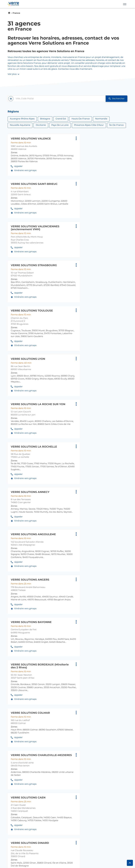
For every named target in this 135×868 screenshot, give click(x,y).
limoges (12, 793)
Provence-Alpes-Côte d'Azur (89, 125)
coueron (103, 786)
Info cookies (13, 858)
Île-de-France (116, 125)
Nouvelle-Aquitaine (20, 125)
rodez (57, 789)
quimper (58, 747)
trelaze (103, 793)
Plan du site (81, 858)
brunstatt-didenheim (110, 737)
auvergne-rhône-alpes (21, 732)
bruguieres (59, 786)
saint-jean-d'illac (17, 800)
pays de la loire (108, 781)
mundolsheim (106, 744)
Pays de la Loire (60, 125)
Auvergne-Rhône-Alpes (22, 119)
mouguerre (14, 796)
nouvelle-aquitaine (18, 781)
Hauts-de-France (81, 119)
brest (56, 737)
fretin (11, 774)
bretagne (58, 732)
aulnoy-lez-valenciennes (21, 770)
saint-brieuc (60, 751)
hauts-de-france (17, 766)
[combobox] (54, 99)
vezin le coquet (62, 758)
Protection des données (47, 858)
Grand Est (61, 119)
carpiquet (104, 770)
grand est (104, 732)
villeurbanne (14, 744)
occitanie (59, 781)
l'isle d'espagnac (17, 786)
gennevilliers (60, 770)
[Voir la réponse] (67, 665)
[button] (125, 4)
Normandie (101, 119)
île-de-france (61, 766)
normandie (105, 766)
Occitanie (41, 125)
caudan (57, 740)
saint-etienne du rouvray (113, 774)
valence (12, 740)
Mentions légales (27, 858)
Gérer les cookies (66, 858)
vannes (57, 754)
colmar (103, 740)
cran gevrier (14, 737)
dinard (57, 744)
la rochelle (14, 789)
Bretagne (45, 119)
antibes (12, 814)
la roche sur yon (108, 789)
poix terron (105, 747)
